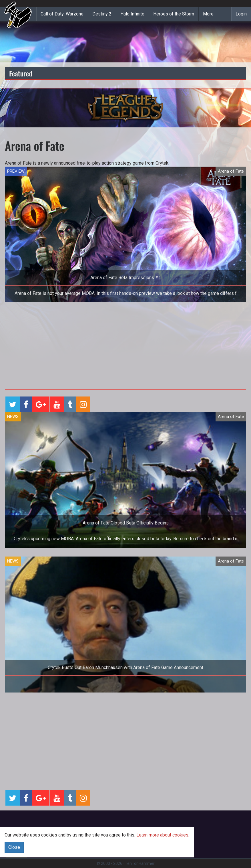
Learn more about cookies (162, 835)
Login (241, 14)
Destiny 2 (102, 14)
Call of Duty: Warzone (62, 14)
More (208, 14)
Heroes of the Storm (174, 14)
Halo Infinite (132, 14)
